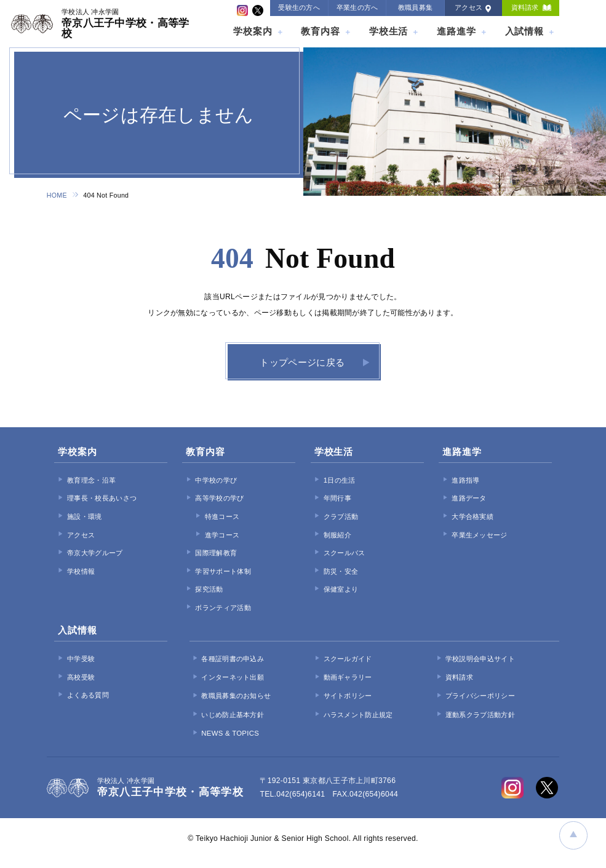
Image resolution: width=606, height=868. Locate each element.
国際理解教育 (216, 554)
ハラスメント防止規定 (358, 715)
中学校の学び (216, 481)
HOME (57, 195)
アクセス (468, 7)
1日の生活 (340, 481)
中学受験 (81, 660)
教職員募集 (416, 7)
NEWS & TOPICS (230, 734)
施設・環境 (85, 517)
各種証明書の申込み (233, 659)
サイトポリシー (348, 697)
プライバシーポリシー (480, 697)
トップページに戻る (302, 363)
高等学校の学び (219, 499)
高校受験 (81, 678)
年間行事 (337, 499)
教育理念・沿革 (91, 481)
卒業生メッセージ (479, 536)
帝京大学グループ (95, 554)
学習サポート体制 (223, 572)
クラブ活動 (341, 517)
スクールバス (345, 554)
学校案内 (253, 31)
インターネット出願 (233, 678)
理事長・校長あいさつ (102, 499)
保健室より (341, 590)
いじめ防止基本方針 (233, 715)
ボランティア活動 (223, 608)
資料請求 (525, 7)
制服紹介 (337, 536)
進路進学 (456, 31)
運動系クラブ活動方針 (480, 715)
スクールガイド (348, 659)
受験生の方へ (299, 7)
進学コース (222, 536)
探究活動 (209, 590)
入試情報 (525, 31)
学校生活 (389, 31)
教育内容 (321, 31)
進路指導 (465, 481)
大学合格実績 (472, 517)
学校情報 (81, 572)
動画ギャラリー (348, 678)
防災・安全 (341, 572)
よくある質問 (88, 696)
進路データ (469, 499)
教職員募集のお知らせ (236, 697)
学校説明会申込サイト (480, 659)
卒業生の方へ (357, 7)
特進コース (222, 517)
